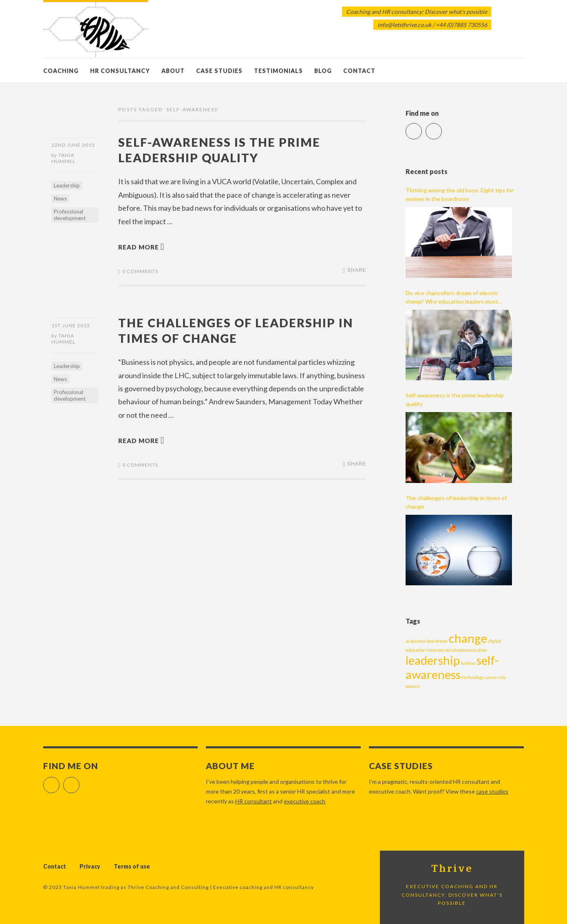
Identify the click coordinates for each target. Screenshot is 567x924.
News (60, 198)
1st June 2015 (71, 325)
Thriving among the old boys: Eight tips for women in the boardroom (460, 194)
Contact (359, 71)
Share (357, 270)
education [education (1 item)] (416, 650)
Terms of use (132, 866)
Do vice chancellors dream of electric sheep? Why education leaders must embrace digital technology (452, 298)
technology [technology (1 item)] (473, 677)
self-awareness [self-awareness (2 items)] (452, 667)
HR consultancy (120, 71)
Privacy (90, 866)
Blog (323, 71)
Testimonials (278, 71)
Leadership (67, 185)
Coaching (61, 71)
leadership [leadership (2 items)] (433, 660)
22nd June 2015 (73, 145)
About (173, 71)
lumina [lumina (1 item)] (468, 663)
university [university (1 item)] (495, 677)
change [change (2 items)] (468, 638)
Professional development (70, 215)
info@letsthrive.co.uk (404, 25)
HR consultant (254, 801)
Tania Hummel (63, 158)
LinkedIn (442, 128)
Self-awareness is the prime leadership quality (455, 399)
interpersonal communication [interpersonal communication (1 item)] (457, 650)
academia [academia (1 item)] (415, 641)
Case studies (219, 71)
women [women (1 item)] (413, 686)
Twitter (422, 128)
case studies (492, 791)
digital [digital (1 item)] (495, 641)
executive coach (304, 801)
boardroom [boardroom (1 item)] (437, 641)
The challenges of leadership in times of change (456, 502)
